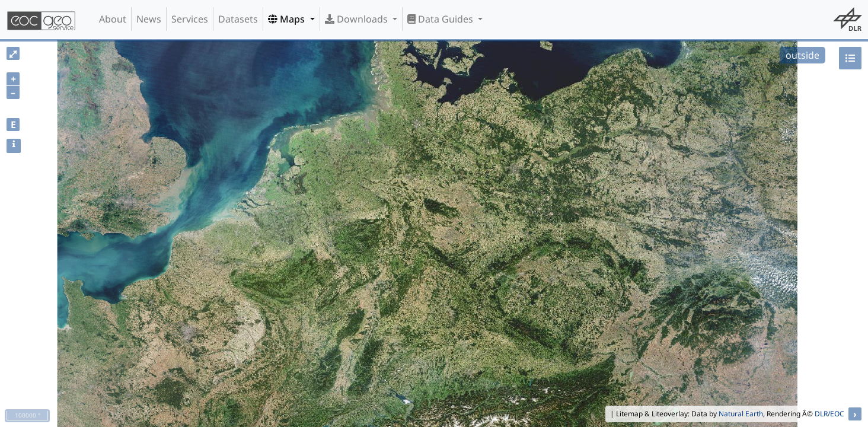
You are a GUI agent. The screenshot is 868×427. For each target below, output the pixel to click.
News (149, 19)
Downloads (358, 19)
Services (190, 19)
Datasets (238, 19)
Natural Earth (741, 414)
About (113, 19)
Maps (288, 19)
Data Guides (441, 19)
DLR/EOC (829, 414)
